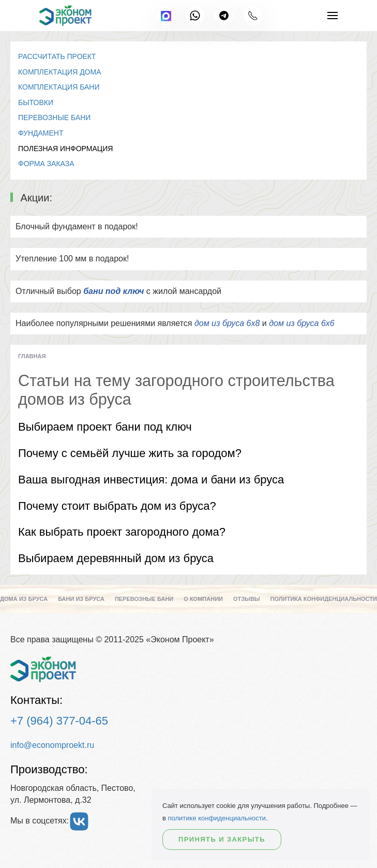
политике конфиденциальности (217, 818)
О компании (203, 599)
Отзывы (247, 599)
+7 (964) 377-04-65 (59, 721)
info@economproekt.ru (52, 745)
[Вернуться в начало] (65, 16)
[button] (333, 16)
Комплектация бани (59, 87)
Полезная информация (65, 149)
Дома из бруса (24, 599)
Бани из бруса (81, 599)
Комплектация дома (60, 72)
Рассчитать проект (57, 56)
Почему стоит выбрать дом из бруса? (117, 506)
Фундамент (41, 133)
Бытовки (36, 102)
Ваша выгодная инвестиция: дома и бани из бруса (151, 480)
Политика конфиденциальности (324, 599)
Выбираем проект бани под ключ (105, 427)
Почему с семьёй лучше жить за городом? (130, 453)
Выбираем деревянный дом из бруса (116, 558)
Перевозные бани (54, 117)
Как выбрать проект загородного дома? (122, 532)
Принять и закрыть (222, 839)
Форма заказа (46, 164)
